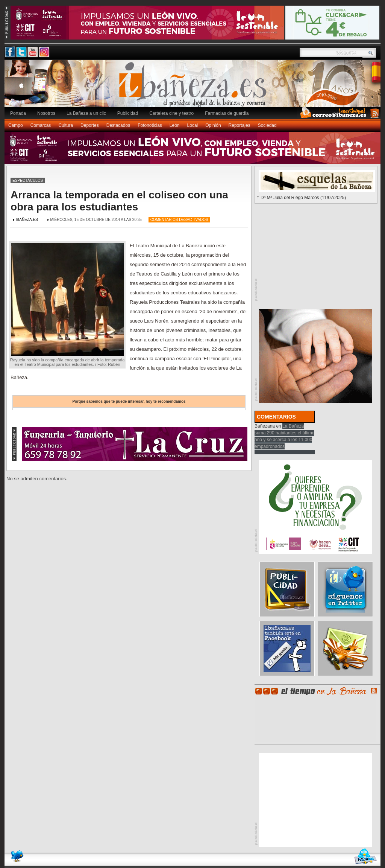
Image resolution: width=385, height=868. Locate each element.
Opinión (213, 125)
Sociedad (267, 125)
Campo (16, 125)
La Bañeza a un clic (86, 113)
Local (193, 125)
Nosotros (46, 113)
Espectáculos (28, 180)
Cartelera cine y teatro (171, 113)
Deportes (90, 125)
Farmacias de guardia (227, 113)
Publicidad (128, 113)
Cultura (66, 125)
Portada (18, 113)
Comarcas (41, 125)
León (175, 125)
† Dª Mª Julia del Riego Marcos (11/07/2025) (301, 198)
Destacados (118, 125)
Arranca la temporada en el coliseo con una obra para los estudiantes (119, 201)
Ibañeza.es (194, 87)
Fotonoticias (150, 125)
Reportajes (239, 125)
